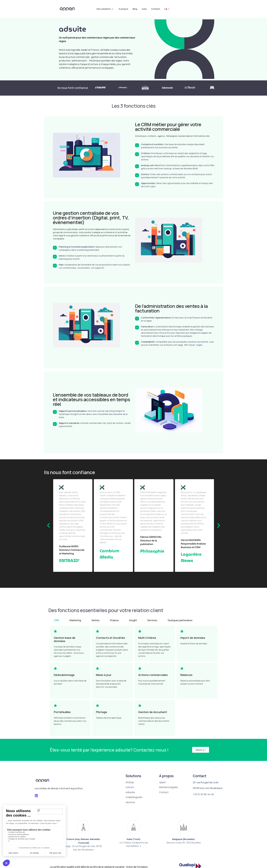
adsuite (130, 787)
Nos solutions (105, 9)
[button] (48, 525)
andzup (130, 782)
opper (163, 782)
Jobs (144, 9)
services (130, 803)
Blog (135, 9)
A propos (123, 9)
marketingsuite (134, 798)
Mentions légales (169, 787)
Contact (156, 9)
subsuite (131, 792)
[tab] (56, 620)
